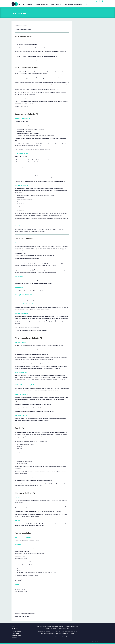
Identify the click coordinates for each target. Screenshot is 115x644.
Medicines (29, 4)
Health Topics (55, 4)
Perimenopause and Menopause (72, 4)
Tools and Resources (42, 4)
